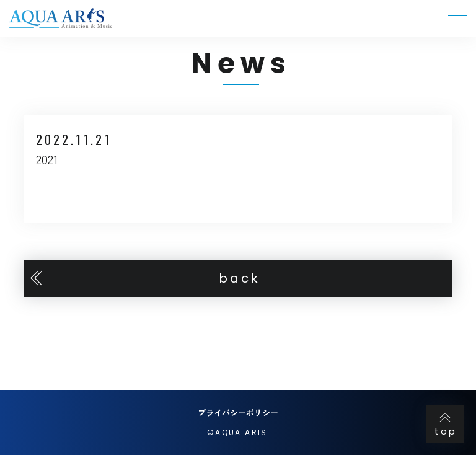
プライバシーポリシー (238, 413)
